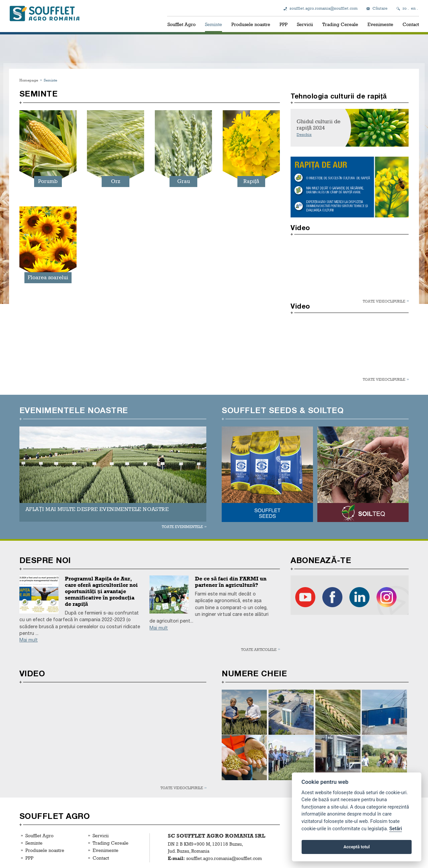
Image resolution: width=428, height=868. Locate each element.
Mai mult (29, 640)
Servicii (305, 24)
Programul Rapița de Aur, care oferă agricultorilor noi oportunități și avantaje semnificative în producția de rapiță (101, 591)
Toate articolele (259, 649)
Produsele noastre (251, 24)
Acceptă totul (356, 847)
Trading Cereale (340, 24)
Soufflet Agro (182, 24)
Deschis (304, 135)
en (413, 8)
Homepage (29, 80)
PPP (284, 24)
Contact (411, 24)
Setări (396, 829)
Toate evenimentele (182, 527)
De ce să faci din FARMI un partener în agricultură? (231, 582)
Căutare (380, 8)
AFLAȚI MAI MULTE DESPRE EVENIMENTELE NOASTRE (97, 509)
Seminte (213, 24)
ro (405, 8)
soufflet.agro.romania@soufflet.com (324, 8)
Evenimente (380, 24)
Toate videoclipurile (384, 301)
